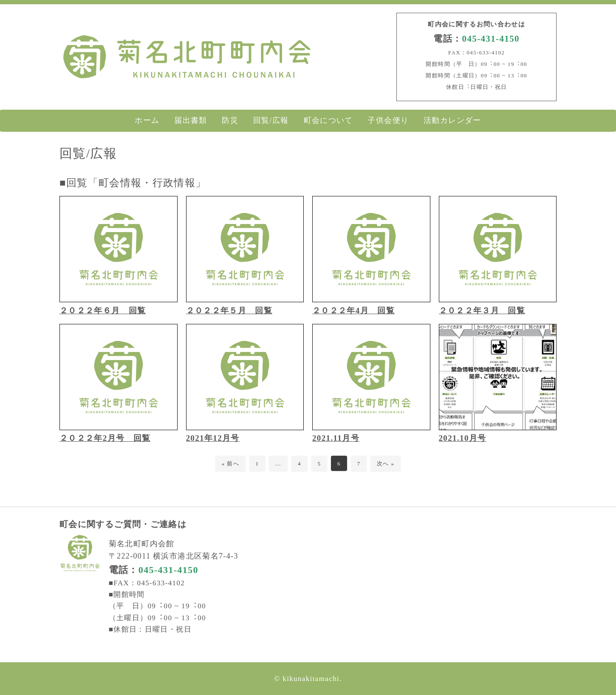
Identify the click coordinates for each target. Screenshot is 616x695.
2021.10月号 (463, 438)
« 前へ (230, 464)
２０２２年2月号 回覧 (105, 438)
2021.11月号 (336, 438)
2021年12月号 (213, 438)
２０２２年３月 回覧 (482, 311)
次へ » (386, 464)
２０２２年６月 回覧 (103, 311)
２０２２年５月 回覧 (229, 311)
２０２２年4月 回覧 (353, 311)
